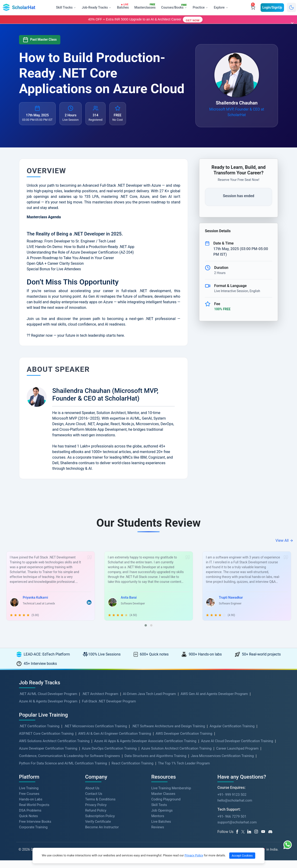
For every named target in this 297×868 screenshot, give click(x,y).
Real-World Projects (34, 813)
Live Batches (161, 829)
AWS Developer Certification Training (184, 741)
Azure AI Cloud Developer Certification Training (237, 749)
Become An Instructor (102, 835)
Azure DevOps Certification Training (109, 756)
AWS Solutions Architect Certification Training (54, 749)
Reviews (158, 835)
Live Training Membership (171, 796)
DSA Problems (30, 818)
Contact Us (94, 802)
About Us (92, 796)
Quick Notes (28, 824)
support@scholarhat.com (237, 830)
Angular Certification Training (232, 734)
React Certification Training (132, 771)
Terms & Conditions (100, 807)
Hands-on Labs (31, 807)
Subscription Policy (100, 824)
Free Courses (29, 802)
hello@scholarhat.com (235, 808)
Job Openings (162, 818)
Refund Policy (96, 818)
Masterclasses (146, 7)
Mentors (158, 824)
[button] (146, 633)
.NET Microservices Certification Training (95, 734)
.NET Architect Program (100, 702)
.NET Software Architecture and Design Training (168, 734)
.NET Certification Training (39, 734)
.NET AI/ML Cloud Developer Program (48, 702)
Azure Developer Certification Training (48, 756)
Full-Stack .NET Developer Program (109, 709)
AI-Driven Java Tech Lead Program (150, 702)
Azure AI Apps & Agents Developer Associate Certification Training (145, 749)
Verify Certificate (98, 829)
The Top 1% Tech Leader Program (184, 771)
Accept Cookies (242, 856)
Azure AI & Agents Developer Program (48, 709)
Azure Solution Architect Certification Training (176, 756)
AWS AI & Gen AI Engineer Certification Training (115, 741)
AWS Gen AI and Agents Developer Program (214, 702)
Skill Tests (159, 813)
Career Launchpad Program (237, 756)
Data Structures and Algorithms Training (155, 764)
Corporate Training (33, 835)
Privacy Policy (96, 813)
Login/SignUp (272, 7)
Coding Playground (166, 807)
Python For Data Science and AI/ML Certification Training (63, 771)
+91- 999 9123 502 (232, 802)
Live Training (29, 796)
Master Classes (163, 802)
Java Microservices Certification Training (222, 764)
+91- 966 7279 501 (232, 824)
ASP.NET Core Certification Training (46, 741)
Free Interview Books (35, 829)
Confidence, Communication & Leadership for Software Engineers (69, 764)
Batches (124, 7)
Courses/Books (175, 7)
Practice (200, 7)
